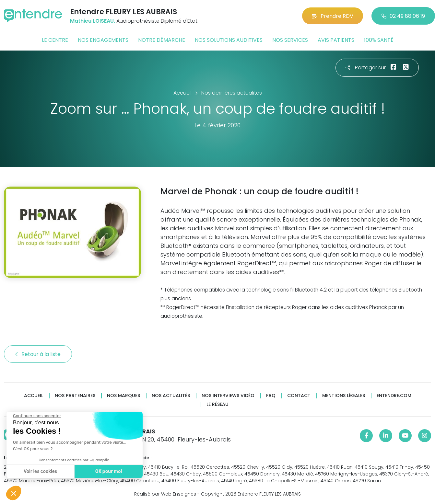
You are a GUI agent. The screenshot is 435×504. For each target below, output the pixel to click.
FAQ (271, 396)
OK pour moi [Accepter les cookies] (108, 471)
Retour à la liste (38, 354)
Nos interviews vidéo (228, 396)
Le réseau (217, 404)
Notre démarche (162, 40)
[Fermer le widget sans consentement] (36, 416)
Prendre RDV (333, 16)
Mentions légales (344, 396)
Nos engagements (103, 40)
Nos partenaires (75, 396)
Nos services (290, 40)
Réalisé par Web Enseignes (165, 494)
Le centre (55, 40)
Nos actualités (171, 396)
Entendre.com (394, 396)
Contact (299, 396)
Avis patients (336, 40)
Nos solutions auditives (229, 40)
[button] (14, 493)
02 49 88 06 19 (403, 16)
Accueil (34, 396)
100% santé (379, 40)
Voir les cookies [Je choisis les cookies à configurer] (40, 471)
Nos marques (123, 396)
